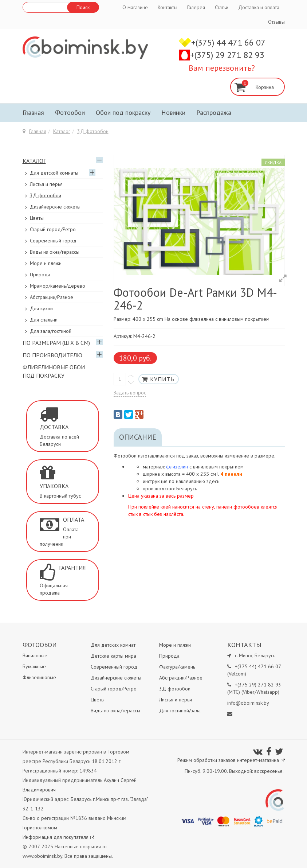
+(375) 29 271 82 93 (227, 55)
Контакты (168, 7)
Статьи (222, 7)
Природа (40, 275)
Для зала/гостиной (51, 331)
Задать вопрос (130, 393)
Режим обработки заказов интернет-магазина (231, 760)
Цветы (37, 218)
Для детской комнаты (54, 173)
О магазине (135, 7)
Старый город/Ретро (53, 229)
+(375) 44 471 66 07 (228, 42)
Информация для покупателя (58, 837)
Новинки (173, 112)
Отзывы (276, 22)
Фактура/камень (177, 667)
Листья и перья (46, 184)
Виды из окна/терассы (55, 252)
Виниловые (35, 655)
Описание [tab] (138, 437)
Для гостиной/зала (180, 711)
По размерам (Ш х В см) (56, 343)
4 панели (231, 474)
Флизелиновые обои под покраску (54, 371)
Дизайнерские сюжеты (55, 207)
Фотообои (70, 112)
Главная (33, 112)
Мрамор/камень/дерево (58, 286)
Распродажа (214, 112)
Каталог (62, 131)
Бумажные (34, 666)
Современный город (53, 241)
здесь (213, 481)
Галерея (196, 7)
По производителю (52, 355)
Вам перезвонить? (222, 68)
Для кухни (41, 308)
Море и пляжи (46, 263)
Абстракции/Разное (52, 297)
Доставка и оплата (259, 7)
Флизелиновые (39, 677)
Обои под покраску (123, 112)
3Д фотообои (93, 131)
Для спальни (44, 320)
